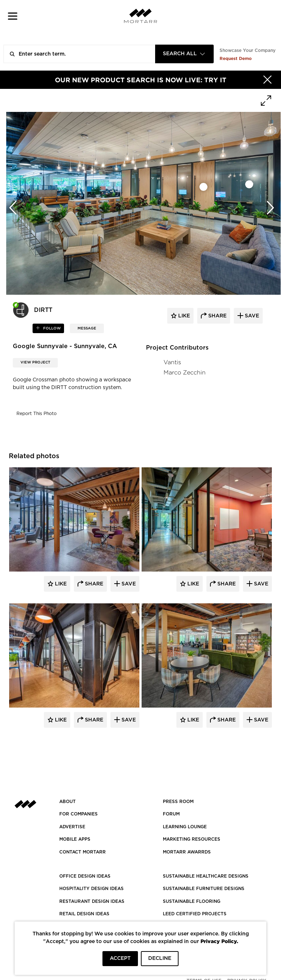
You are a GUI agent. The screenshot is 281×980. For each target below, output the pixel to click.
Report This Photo (37, 414)
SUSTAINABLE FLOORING (192, 901)
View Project (35, 362)
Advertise (72, 827)
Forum (171, 814)
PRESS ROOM (178, 802)
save (251, 316)
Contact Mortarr (83, 852)
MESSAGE (87, 328)
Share (93, 584)
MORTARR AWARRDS (187, 852)
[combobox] (184, 54)
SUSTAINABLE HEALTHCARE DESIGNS (206, 876)
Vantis (172, 362)
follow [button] (51, 328)
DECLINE (160, 958)
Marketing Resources (192, 839)
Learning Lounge (185, 827)
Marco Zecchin (185, 372)
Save (128, 584)
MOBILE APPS (75, 839)
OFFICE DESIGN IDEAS (85, 876)
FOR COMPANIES (78, 814)
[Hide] (267, 80)
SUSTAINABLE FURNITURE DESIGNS (204, 889)
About (68, 802)
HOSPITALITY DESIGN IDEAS (91, 889)
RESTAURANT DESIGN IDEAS (92, 901)
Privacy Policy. (219, 941)
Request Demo (236, 58)
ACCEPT (120, 958)
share (217, 316)
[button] (13, 16)
